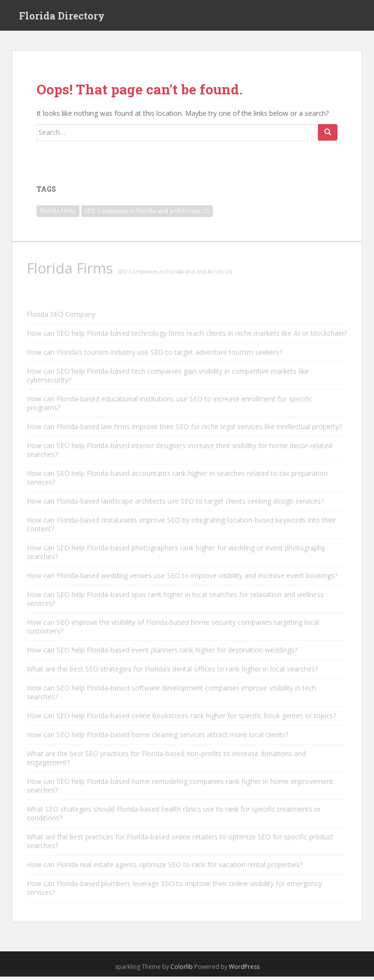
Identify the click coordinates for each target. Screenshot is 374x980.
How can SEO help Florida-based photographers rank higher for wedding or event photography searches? (176, 555)
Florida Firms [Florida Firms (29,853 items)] (58, 214)
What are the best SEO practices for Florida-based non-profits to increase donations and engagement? (166, 761)
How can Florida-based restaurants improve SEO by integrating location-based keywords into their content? (181, 528)
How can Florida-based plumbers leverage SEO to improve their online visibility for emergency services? (174, 891)
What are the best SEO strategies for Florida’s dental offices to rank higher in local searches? (172, 672)
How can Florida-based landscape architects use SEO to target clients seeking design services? (175, 504)
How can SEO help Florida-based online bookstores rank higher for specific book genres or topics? (181, 719)
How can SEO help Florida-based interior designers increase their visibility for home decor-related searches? (179, 453)
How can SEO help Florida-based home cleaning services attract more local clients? (158, 738)
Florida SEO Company (61, 318)
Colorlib (182, 970)
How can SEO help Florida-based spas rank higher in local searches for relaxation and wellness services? (175, 602)
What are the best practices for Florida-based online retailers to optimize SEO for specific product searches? (180, 844)
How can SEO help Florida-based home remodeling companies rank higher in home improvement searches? (180, 789)
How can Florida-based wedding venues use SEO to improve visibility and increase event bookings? (182, 579)
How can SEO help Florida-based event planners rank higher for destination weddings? (162, 653)
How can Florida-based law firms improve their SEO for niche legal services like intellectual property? (184, 430)
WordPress (244, 970)
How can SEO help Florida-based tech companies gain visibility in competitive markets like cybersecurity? (168, 379)
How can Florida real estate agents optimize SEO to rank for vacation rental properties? (165, 868)
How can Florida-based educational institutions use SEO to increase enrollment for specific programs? (169, 407)
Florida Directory (62, 17)
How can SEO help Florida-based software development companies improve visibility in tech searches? (171, 696)
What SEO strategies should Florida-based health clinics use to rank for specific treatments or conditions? (174, 817)
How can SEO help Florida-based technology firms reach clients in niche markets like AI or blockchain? (187, 336)
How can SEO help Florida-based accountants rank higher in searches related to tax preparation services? (177, 481)
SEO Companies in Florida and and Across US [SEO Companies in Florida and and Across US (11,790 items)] (147, 214)
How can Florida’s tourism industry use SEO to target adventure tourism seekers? (155, 355)
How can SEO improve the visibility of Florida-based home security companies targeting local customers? (173, 630)
